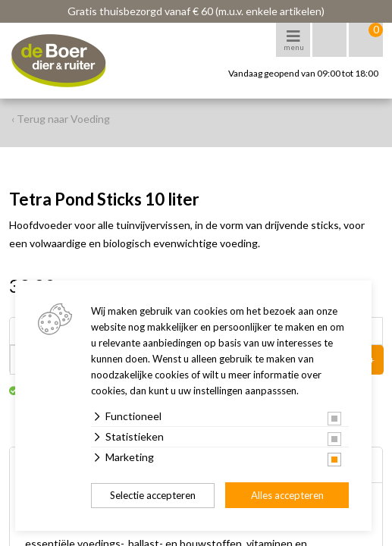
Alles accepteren (287, 495)
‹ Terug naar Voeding (61, 119)
